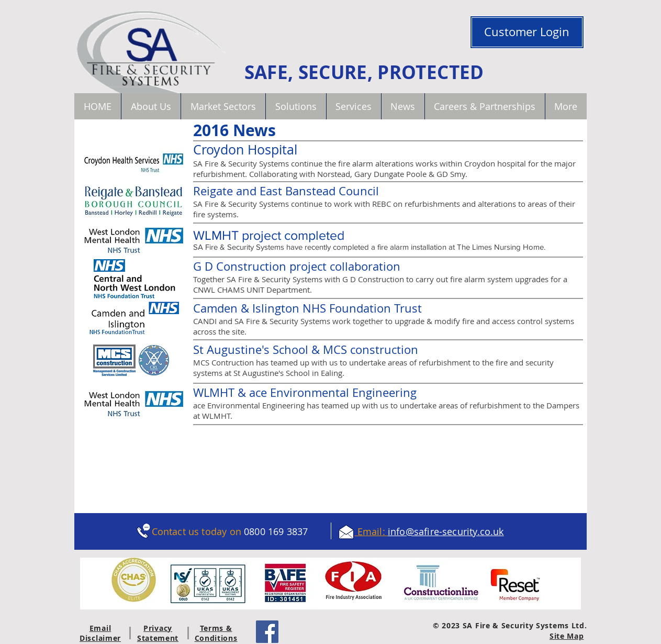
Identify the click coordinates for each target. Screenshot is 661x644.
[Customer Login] (527, 32)
